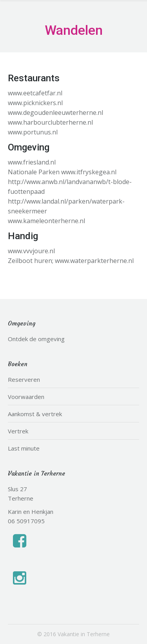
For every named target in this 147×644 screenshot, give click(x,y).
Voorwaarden (26, 397)
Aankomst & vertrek (35, 414)
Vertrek (18, 431)
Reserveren (24, 379)
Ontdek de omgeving (36, 339)
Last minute (24, 448)
